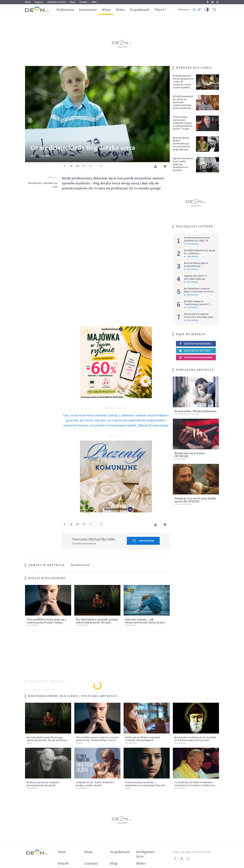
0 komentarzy (191, 269)
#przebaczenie (80, 565)
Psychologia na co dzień (186, 414)
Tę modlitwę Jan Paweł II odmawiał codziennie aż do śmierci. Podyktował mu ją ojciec (195, 785)
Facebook (207, 2)
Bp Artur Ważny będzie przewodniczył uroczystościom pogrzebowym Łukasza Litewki (182, 145)
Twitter (212, 2)
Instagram (217, 2)
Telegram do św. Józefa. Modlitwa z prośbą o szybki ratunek (95, 784)
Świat (62, 852)
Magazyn (39, 2)
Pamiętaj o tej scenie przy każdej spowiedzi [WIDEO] (195, 500)
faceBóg (83, 2)
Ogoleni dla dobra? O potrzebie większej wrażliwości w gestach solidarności (183, 166)
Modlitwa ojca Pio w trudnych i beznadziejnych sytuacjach (43, 784)
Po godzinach (140, 10)
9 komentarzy (191, 320)
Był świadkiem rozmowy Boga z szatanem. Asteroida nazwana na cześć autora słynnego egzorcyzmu (199, 293)
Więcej (159, 10)
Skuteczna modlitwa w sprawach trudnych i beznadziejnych (143, 739)
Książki (79, 743)
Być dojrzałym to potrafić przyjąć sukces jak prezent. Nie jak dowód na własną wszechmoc (97, 622)
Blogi (72, 2)
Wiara (106, 10)
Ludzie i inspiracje (183, 504)
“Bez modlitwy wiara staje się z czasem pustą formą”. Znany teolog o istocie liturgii (46, 622)
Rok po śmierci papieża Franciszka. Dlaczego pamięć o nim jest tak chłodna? (200, 317)
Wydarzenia (65, 10)
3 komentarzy (191, 244)
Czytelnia (91, 863)
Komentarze (88, 10)
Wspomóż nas (143, 541)
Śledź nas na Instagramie (196, 357)
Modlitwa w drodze (56, 2)
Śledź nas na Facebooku (195, 344)
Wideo (120, 10)
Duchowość (45, 156)
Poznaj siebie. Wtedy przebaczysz (196, 411)
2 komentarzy (191, 257)
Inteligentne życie (145, 854)
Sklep (94, 2)
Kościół (63, 863)
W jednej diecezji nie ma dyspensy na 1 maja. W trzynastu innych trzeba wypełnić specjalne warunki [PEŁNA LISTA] (183, 85)
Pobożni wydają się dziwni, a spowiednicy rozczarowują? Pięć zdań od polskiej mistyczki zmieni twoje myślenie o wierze (146, 787)
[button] (207, 10)
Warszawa (183, 10)
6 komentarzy (191, 282)
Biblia (28, 2)
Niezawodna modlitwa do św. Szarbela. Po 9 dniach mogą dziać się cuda (196, 739)
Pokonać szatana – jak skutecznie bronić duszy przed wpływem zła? (145, 622)
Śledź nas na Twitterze (195, 351)
